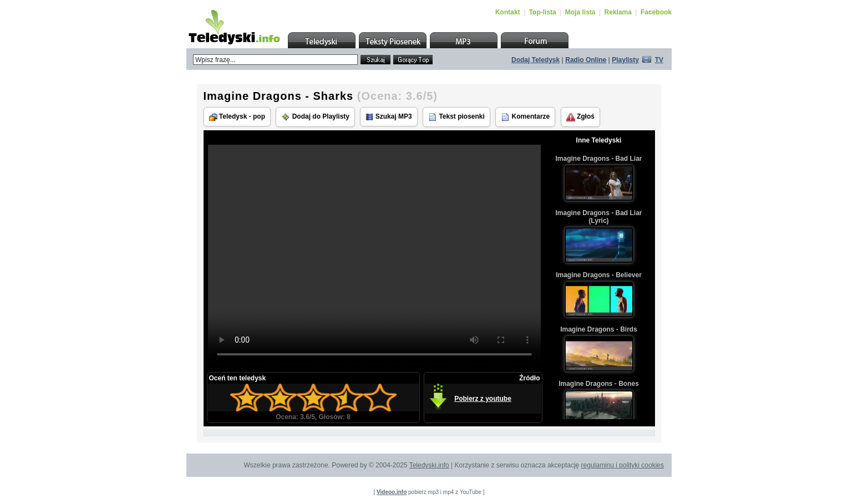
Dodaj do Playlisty (315, 117)
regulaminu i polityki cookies (623, 465)
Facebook (656, 12)
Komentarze (525, 117)
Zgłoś (580, 117)
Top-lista (543, 12)
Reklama (618, 12)
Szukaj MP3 (389, 117)
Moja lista (580, 12)
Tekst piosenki (456, 117)
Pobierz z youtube (483, 399)
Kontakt (508, 12)
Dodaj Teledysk (535, 60)
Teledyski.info (429, 465)
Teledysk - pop (237, 117)
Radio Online (586, 60)
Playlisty (625, 60)
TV (659, 60)
